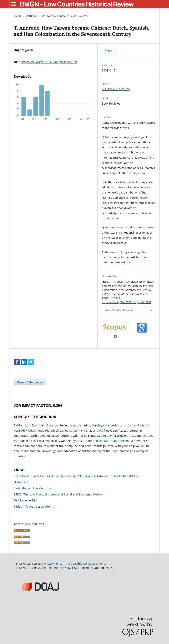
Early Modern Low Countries (33, 488)
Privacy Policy (53, 564)
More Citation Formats (119, 310)
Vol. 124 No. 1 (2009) (54, 16)
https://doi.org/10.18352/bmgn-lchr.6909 (49, 62)
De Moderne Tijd (25, 500)
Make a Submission (29, 382)
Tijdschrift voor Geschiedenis (34, 506)
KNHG (67, 568)
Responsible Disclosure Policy (86, 564)
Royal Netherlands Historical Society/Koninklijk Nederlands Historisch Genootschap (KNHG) (76, 476)
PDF (110, 51)
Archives (31, 16)
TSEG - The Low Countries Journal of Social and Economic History (58, 494)
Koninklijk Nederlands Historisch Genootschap (46, 430)
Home (18, 16)
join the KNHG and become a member (119, 441)
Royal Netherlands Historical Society (122, 425)
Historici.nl (21, 482)
